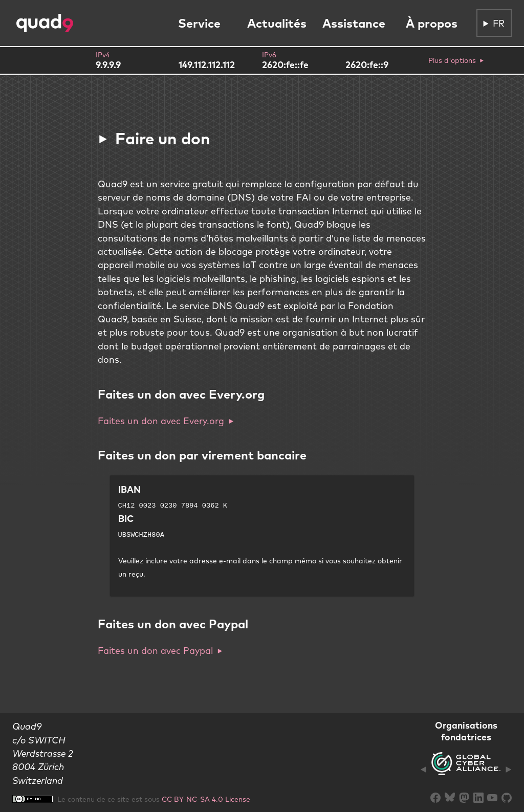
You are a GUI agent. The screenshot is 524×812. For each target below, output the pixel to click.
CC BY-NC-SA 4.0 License (206, 799)
